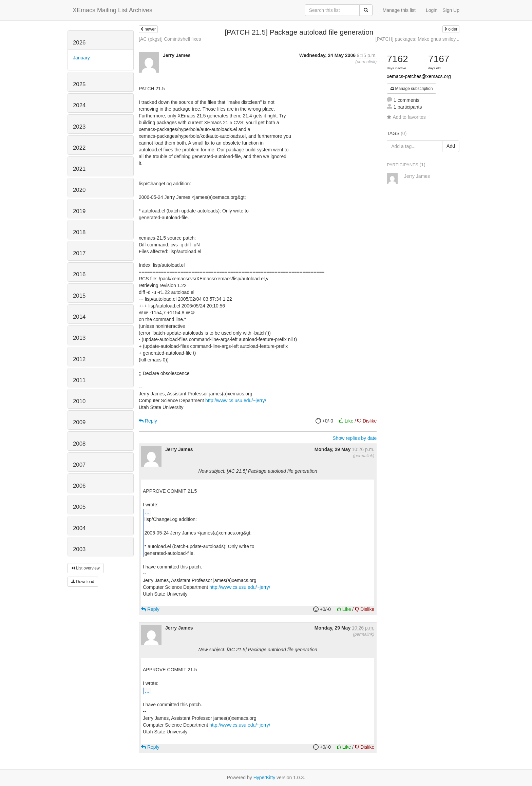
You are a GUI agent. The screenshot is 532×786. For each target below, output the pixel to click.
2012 (79, 359)
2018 (79, 232)
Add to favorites (406, 117)
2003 (79, 549)
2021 (79, 169)
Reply (148, 421)
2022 (79, 148)
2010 (79, 401)
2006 (79, 486)
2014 (79, 317)
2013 (79, 338)
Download (83, 582)
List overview (85, 568)
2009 (79, 422)
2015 (79, 296)
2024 (79, 105)
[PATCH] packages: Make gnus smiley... (417, 39)
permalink (366, 62)
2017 (79, 253)
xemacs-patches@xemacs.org (419, 76)
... (147, 512)
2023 (79, 127)
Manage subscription (412, 89)
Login (432, 10)
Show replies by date (355, 438)
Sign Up (451, 10)
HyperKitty (264, 778)
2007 (79, 465)
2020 (79, 190)
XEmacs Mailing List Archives (112, 10)
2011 (79, 380)
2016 (79, 274)
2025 (79, 84)
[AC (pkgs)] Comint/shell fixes (170, 39)
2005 (79, 507)
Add (451, 146)
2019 (79, 211)
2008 (79, 444)
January (81, 58)
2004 (79, 528)
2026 (79, 43)
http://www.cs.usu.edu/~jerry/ (236, 400)
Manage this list (399, 10)
